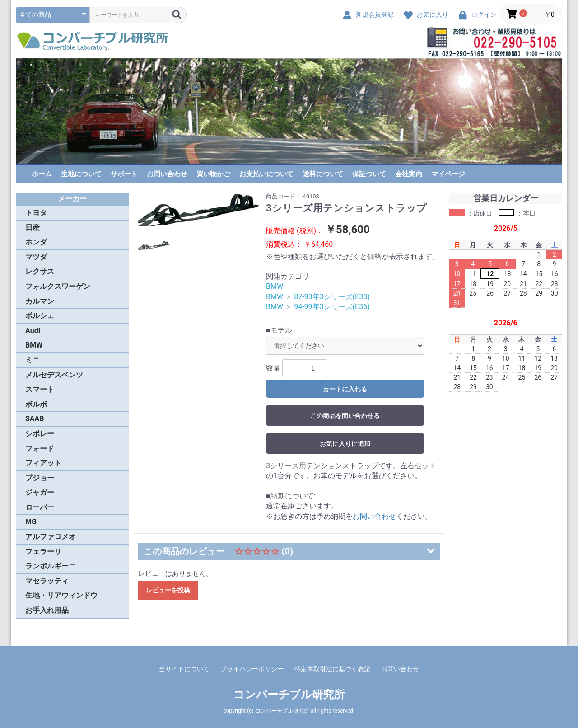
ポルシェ (40, 316)
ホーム (42, 174)
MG (31, 522)
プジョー (40, 478)
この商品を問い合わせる (345, 416)
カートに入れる (345, 389)
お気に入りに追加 (345, 444)
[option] (199, 210)
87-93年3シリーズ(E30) (332, 297)
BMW (34, 345)
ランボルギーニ (51, 566)
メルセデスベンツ (54, 375)
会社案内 (409, 174)
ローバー (40, 507)
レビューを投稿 (168, 590)
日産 (33, 228)
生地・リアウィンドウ (61, 595)
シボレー (40, 434)
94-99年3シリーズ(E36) (332, 307)
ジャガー (40, 492)
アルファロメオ (51, 537)
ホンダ (36, 242)
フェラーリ (43, 552)
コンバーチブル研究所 (289, 695)
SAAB (35, 419)
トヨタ (36, 213)
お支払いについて (266, 174)
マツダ (36, 257)
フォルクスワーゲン (58, 286)
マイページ (448, 174)
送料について (323, 174)
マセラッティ (47, 581)
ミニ (33, 360)
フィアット (43, 463)
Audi (33, 331)
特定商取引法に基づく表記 (332, 669)
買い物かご (213, 174)
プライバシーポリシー (252, 669)
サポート (124, 174)
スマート (40, 389)
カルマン (40, 301)
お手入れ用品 (47, 610)
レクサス (40, 271)
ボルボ (36, 404)
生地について (81, 174)
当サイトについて (184, 669)
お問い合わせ (167, 174)
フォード (40, 449)
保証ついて (369, 174)
